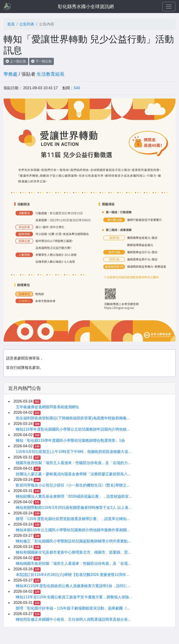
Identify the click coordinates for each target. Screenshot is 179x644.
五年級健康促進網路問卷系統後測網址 (48, 407)
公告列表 (27, 24)
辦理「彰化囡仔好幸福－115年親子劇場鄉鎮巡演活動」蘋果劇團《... (73, 608)
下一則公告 (41, 61)
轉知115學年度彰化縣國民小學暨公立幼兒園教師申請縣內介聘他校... (73, 429)
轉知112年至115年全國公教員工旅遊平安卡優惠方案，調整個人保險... (74, 597)
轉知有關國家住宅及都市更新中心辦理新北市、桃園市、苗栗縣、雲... (73, 552)
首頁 (11, 24)
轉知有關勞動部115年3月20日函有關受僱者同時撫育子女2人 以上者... (74, 508)
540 (77, 88)
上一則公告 (16, 61)
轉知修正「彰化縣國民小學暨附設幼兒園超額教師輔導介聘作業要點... (73, 541)
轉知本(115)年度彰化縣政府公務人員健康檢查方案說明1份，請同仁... (73, 586)
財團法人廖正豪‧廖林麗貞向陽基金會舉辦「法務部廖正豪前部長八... (73, 474)
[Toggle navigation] (169, 7)
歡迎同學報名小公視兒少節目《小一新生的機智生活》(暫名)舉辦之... (73, 485)
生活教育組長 (51, 74)
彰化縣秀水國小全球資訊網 (86, 7)
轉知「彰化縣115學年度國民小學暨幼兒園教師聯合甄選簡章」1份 (70, 440)
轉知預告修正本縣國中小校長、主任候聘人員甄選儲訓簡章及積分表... (73, 619)
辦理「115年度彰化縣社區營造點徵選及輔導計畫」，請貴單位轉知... (73, 519)
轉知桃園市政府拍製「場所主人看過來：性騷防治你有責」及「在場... (73, 563)
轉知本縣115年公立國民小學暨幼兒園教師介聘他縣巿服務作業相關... (73, 530)
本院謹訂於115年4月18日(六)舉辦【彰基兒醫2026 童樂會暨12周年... (73, 575)
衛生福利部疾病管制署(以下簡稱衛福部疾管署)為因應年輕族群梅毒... (73, 418)
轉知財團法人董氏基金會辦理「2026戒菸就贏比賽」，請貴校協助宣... (74, 496)
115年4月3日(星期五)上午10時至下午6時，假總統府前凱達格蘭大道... (74, 452)
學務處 (10, 74)
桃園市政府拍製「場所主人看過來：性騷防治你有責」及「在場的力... (73, 463)
